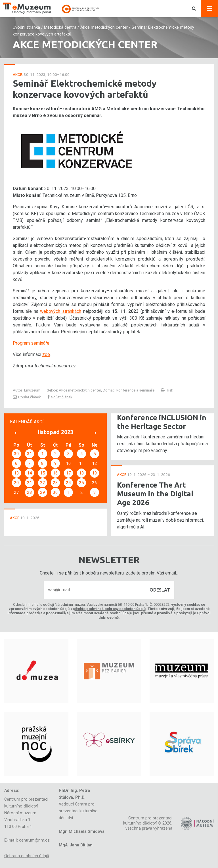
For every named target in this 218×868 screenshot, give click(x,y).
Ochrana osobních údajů (27, 856)
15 (43, 473)
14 (30, 473)
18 (81, 473)
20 (16, 483)
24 (68, 483)
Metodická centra (60, 27)
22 (43, 483)
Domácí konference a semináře (129, 390)
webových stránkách (61, 311)
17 (68, 473)
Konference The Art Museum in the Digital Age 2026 (155, 494)
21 (30, 483)
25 (81, 483)
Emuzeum (32, 390)
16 (55, 473)
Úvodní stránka (26, 27)
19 (95, 473)
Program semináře (31, 343)
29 (43, 492)
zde (46, 354)
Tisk (167, 390)
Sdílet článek (60, 397)
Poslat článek (27, 397)
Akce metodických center (104, 27)
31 (30, 454)
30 (16, 454)
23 (55, 483)
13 (16, 473)
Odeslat (160, 590)
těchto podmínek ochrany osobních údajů (110, 609)
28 (30, 492)
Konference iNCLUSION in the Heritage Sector (162, 422)
